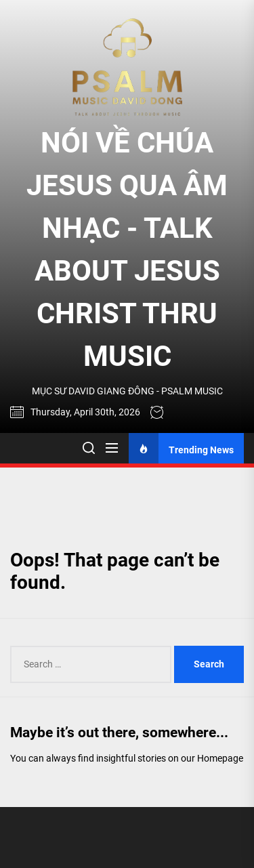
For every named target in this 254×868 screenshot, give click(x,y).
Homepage (220, 758)
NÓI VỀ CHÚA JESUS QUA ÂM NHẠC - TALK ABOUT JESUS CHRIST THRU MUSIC (127, 249)
